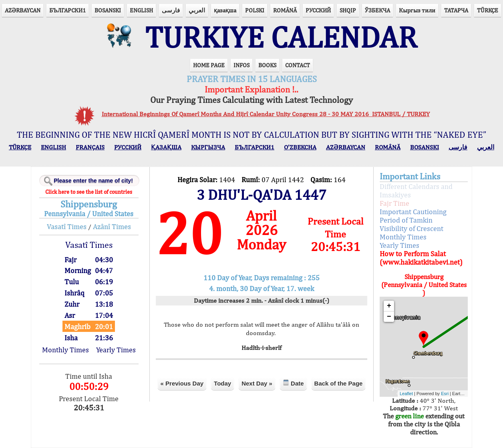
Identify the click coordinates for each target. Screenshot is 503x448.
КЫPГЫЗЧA (208, 147)
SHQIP (348, 10)
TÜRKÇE (488, 10)
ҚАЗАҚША (166, 147)
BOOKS (267, 65)
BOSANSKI (108, 10)
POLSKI (255, 10)
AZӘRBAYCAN (23, 10)
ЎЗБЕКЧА (377, 10)
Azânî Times (112, 226)
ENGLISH (141, 10)
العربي (197, 10)
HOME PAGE (209, 65)
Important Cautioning (413, 212)
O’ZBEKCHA (300, 147)
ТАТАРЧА (456, 10)
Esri (445, 394)
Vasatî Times (67, 226)
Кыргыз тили (417, 10)
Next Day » (257, 383)
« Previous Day (182, 383)
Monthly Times (65, 350)
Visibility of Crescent (411, 228)
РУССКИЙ (318, 10)
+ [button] (389, 306)
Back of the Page (339, 383)
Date (293, 383)
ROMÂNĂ (285, 10)
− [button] (389, 317)
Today (222, 383)
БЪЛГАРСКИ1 (67, 10)
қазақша (225, 10)
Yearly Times (116, 350)
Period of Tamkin (406, 220)
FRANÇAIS (90, 147)
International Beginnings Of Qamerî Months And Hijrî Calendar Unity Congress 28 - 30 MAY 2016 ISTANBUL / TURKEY (266, 114)
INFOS (241, 65)
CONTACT (298, 65)
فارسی (171, 10)
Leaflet (406, 394)
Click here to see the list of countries (89, 192)
